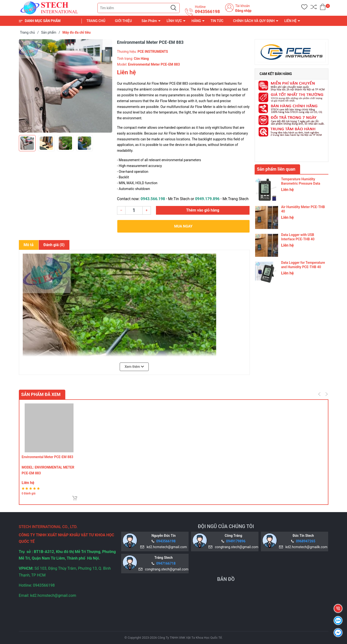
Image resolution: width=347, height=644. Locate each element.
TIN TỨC (217, 21)
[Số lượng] (134, 210)
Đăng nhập (243, 11)
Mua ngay (183, 226)
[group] (66, 86)
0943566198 (207, 12)
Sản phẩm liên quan (276, 169)
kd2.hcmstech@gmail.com (166, 547)
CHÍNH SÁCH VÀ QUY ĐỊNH (254, 21)
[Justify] (173, 8)
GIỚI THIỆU (123, 21)
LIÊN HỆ (291, 21)
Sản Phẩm (149, 21)
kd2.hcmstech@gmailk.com (306, 547)
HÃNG (196, 21)
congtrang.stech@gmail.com (236, 547)
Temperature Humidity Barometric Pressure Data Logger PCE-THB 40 (301, 183)
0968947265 (306, 541)
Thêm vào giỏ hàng (203, 210)
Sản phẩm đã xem (41, 394)
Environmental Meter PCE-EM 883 (48, 457)
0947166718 (166, 563)
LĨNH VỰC (174, 21)
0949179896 (236, 541)
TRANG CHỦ (96, 21)
